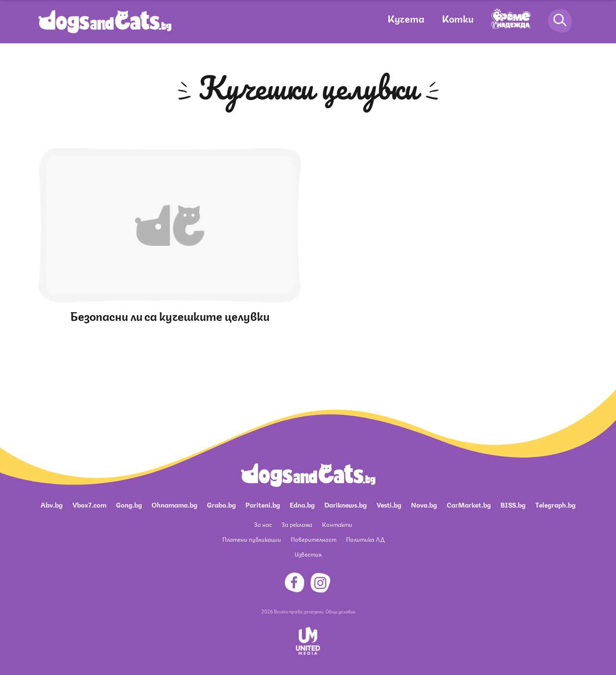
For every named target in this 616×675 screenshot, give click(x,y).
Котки (458, 18)
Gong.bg (129, 504)
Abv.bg (51, 504)
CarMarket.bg (469, 504)
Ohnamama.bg (174, 504)
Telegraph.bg (555, 504)
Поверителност (314, 539)
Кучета (406, 18)
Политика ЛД (365, 539)
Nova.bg (424, 504)
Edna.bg (302, 504)
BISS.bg (513, 504)
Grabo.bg (221, 504)
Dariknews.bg (346, 504)
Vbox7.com (89, 504)
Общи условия (340, 611)
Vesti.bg (389, 504)
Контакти (337, 524)
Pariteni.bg (263, 504)
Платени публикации (252, 539)
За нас (263, 524)
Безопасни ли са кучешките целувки (170, 315)
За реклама (297, 524)
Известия (308, 554)
